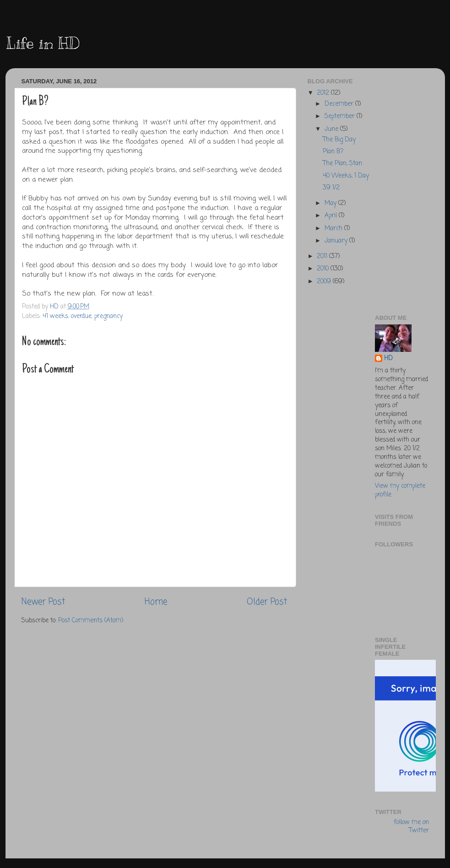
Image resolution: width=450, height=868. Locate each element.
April (332, 216)
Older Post (267, 602)
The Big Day (339, 140)
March (334, 229)
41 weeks (55, 316)
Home (156, 602)
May (331, 203)
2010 (324, 269)
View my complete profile (400, 491)
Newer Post (43, 602)
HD (388, 359)
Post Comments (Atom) (91, 621)
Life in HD (43, 43)
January (337, 241)
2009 (325, 282)
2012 (324, 93)
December (340, 104)
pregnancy (108, 316)
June (332, 129)
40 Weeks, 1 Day (346, 176)
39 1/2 (331, 188)
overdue (81, 316)
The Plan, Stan (342, 164)
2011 (323, 256)
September (341, 116)
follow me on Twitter (411, 827)
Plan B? (333, 152)
